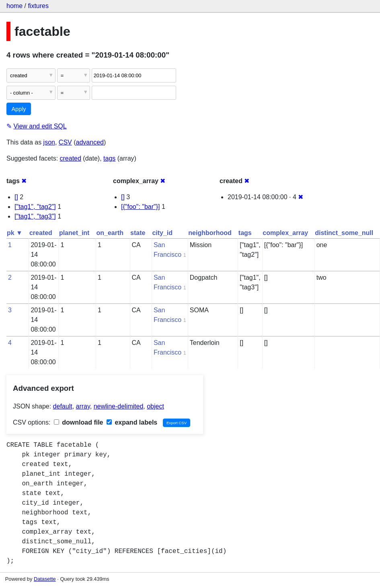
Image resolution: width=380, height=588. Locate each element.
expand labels (132, 422)
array (83, 406)
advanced (90, 142)
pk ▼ (15, 233)
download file (79, 422)
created (71, 158)
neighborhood (210, 233)
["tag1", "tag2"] (35, 207)
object (155, 406)
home (14, 6)
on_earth (110, 233)
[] (16, 197)
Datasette (45, 579)
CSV (65, 142)
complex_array (285, 233)
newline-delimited (119, 406)
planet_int (74, 233)
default (63, 406)
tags (109, 158)
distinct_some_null (344, 233)
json (49, 142)
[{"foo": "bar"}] (141, 207)
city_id (162, 233)
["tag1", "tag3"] (35, 216)
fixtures (38, 6)
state (138, 233)
